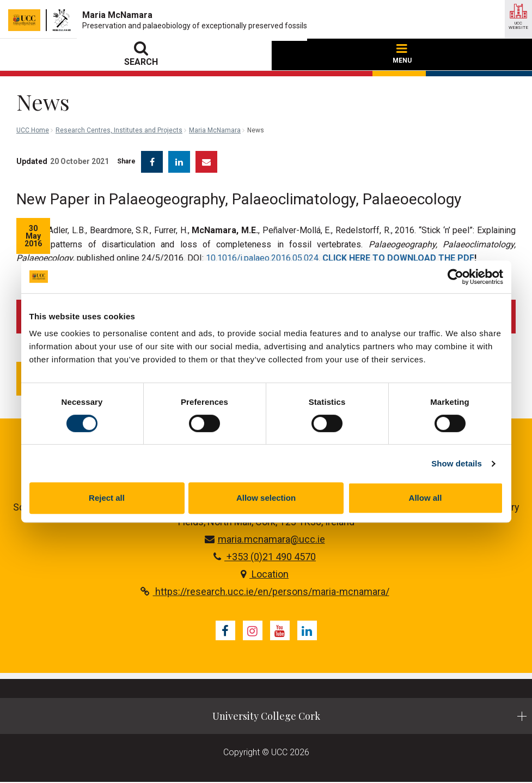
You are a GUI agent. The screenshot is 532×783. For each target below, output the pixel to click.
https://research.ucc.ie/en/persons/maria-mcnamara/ (265, 592)
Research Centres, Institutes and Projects (119, 130)
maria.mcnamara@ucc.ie (265, 540)
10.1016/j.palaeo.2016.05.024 (262, 258)
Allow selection (266, 498)
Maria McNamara (215, 130)
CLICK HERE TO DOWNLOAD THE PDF (398, 258)
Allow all (426, 498)
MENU (402, 54)
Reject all (107, 498)
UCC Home (33, 130)
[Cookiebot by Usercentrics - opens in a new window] (455, 277)
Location (265, 575)
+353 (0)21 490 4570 (265, 557)
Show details (457, 463)
